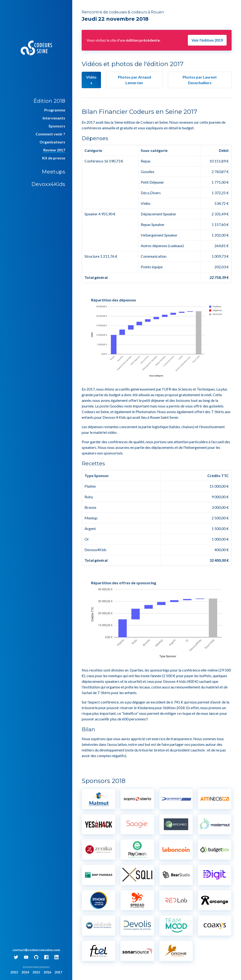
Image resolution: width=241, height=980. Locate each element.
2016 (47, 972)
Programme (55, 110)
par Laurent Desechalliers (200, 80)
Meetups (53, 172)
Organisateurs (52, 142)
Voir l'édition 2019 (207, 40)
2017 (58, 972)
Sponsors (57, 126)
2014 (25, 972)
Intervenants (54, 118)
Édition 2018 (49, 101)
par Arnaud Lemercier (135, 80)
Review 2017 (54, 150)
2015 (36, 972)
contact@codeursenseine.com (36, 950)
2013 (14, 972)
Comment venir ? (50, 134)
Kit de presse (54, 158)
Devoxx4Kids (48, 184)
